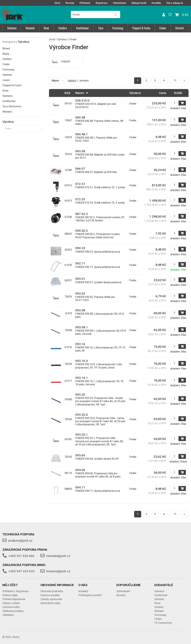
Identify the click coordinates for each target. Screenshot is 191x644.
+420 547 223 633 (21, 571)
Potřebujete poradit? (90, 595)
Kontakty (156, 3)
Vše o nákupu (175, 3)
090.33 (80, 248)
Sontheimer (83, 28)
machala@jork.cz (58, 556)
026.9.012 (82, 100)
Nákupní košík (139, 3)
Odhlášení (8, 615)
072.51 (80, 184)
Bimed (6, 48)
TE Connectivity (163, 623)
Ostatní (180, 28)
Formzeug (118, 28)
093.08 (80, 310)
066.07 (80, 169)
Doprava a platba (50, 595)
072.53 (80, 199)
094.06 (80, 470)
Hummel (30, 28)
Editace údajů (10, 595)
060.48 (80, 117)
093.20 (80, 395)
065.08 (80, 151)
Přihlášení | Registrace (15, 591)
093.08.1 (82, 327)
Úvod (57, 3)
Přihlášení (85, 3)
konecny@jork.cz (58, 571)
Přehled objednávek (14, 599)
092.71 (80, 263)
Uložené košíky (11, 607)
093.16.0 (82, 361)
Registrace (102, 3)
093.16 (80, 344)
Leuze (6, 80)
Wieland (7, 112)
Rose (46, 28)
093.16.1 (82, 378)
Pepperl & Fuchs (141, 28)
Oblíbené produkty (13, 611)
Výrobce (62, 39)
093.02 (80, 294)
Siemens (12, 28)
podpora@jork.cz (20, 541)
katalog (72, 81)
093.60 (80, 455)
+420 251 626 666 (21, 556)
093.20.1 (82, 435)
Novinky (70, 3)
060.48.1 (82, 134)
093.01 (80, 279)
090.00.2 (82, 231)
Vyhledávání (119, 3)
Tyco (101, 28)
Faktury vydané (11, 603)
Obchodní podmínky (52, 591)
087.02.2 (82, 214)
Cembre (63, 28)
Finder (163, 28)
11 (175, 81)
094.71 (80, 487)
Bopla (6, 54)
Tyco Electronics (12, 106)
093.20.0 (82, 415)
